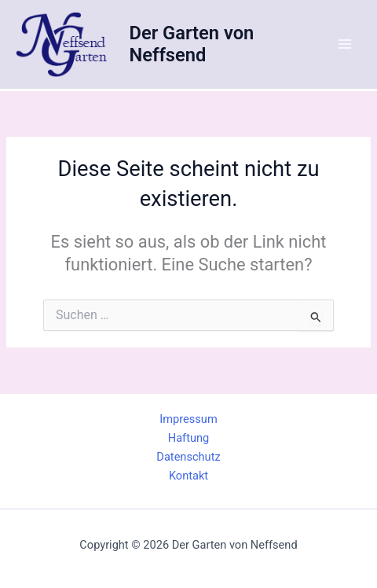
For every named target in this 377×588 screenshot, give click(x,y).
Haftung (188, 438)
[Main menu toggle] (345, 44)
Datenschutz (188, 457)
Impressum (188, 419)
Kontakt (188, 476)
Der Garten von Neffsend (191, 44)
